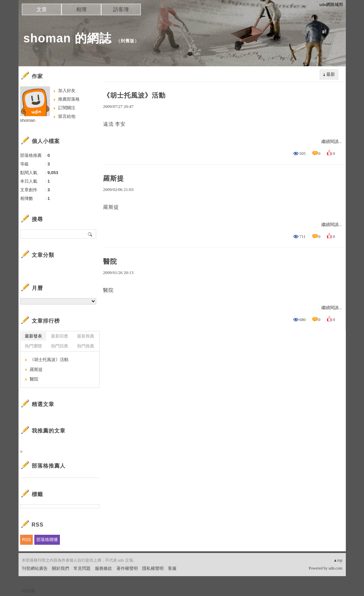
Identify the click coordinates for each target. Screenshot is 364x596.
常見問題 (82, 568)
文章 (42, 9)
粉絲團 (28, 591)
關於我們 (61, 568)
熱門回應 (60, 346)
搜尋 (90, 234)
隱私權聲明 (153, 568)
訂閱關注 (67, 108)
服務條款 (103, 568)
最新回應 (60, 336)
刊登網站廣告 (35, 568)
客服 (172, 568)
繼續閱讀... (332, 141)
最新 (331, 74)
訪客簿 (121, 9)
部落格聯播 (47, 540)
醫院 (110, 261)
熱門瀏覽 (33, 346)
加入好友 (67, 91)
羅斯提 (114, 178)
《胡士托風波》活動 (134, 95)
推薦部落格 (69, 99)
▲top (338, 560)
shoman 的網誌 (67, 38)
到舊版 (128, 41)
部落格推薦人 (49, 466)
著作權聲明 (127, 568)
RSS (27, 540)
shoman (28, 120)
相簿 (81, 9)
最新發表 (33, 336)
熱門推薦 (86, 346)
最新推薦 (86, 336)
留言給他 (67, 116)
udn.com (336, 568)
